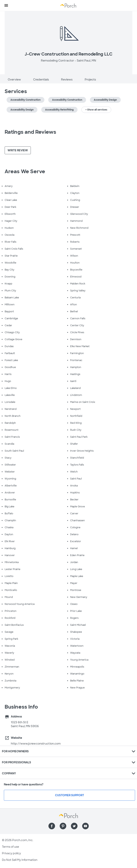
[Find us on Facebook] (52, 826)
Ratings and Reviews (30, 132)
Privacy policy (11, 853)
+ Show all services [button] (96, 110)
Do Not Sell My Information (20, 860)
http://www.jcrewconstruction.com (36, 744)
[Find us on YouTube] (85, 826)
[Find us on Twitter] (74, 826)
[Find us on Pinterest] (63, 826)
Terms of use (10, 847)
